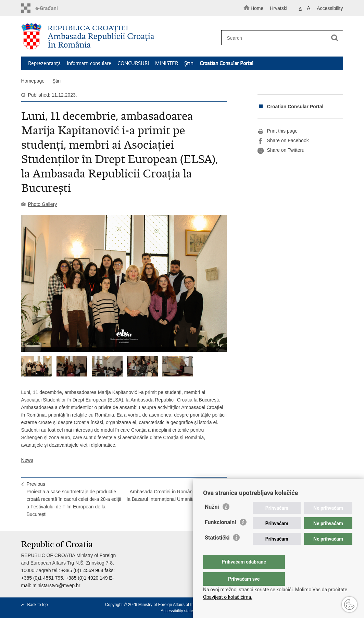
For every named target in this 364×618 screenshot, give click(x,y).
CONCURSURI (133, 63)
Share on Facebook (283, 141)
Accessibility (330, 8)
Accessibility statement (181, 611)
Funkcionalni (221, 536)
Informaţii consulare (89, 63)
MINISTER (167, 63)
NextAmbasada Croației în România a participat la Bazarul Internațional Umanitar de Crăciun (174, 492)
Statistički (217, 551)
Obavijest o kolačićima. (228, 597)
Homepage (33, 81)
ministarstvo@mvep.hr (56, 585)
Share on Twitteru (281, 150)
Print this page (278, 131)
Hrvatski (279, 8)
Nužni (212, 521)
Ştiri (189, 63)
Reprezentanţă (44, 63)
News (27, 460)
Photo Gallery (43, 204)
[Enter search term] (279, 38)
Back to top (38, 605)
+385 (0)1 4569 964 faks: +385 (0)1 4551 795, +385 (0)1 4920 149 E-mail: (68, 578)
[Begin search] (335, 38)
